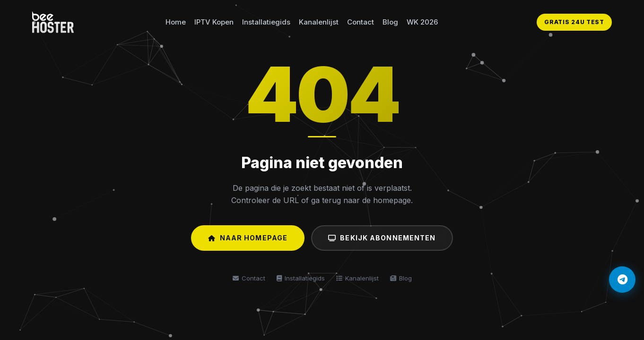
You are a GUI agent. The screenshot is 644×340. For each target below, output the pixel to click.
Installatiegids (266, 22)
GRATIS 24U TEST (574, 22)
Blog (390, 22)
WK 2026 (422, 22)
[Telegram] (622, 280)
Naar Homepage (248, 238)
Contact (361, 22)
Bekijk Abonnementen (382, 238)
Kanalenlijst (319, 22)
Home (176, 22)
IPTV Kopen (214, 22)
